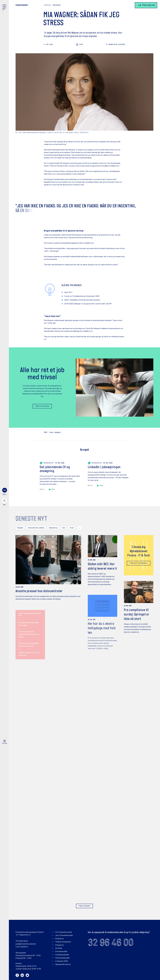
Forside (47, 5)
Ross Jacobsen (116, 45)
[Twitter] (27, 976)
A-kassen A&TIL (62, 961)
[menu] (4, 480)
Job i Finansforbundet (64, 935)
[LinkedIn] (22, 976)
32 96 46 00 (111, 942)
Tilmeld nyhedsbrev (63, 942)
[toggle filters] (79, 528)
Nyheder (57, 5)
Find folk (59, 948)
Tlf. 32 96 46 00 (22, 941)
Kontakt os (59, 939)
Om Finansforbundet (64, 932)
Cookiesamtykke (62, 955)
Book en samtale (41, 406)
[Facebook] (17, 976)
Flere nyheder (84, 906)
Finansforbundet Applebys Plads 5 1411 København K (30, 934)
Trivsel (51, 432)
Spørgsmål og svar (63, 964)
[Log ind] (4, 725)
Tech (63, 528)
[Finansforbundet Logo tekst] (22, 6)
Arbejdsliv (58, 432)
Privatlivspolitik (61, 952)
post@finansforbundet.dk (26, 944)
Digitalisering (53, 528)
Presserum (60, 945)
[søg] (4, 490)
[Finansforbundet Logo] (5, 8)
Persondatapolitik (62, 958)
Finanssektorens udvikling (36, 528)
